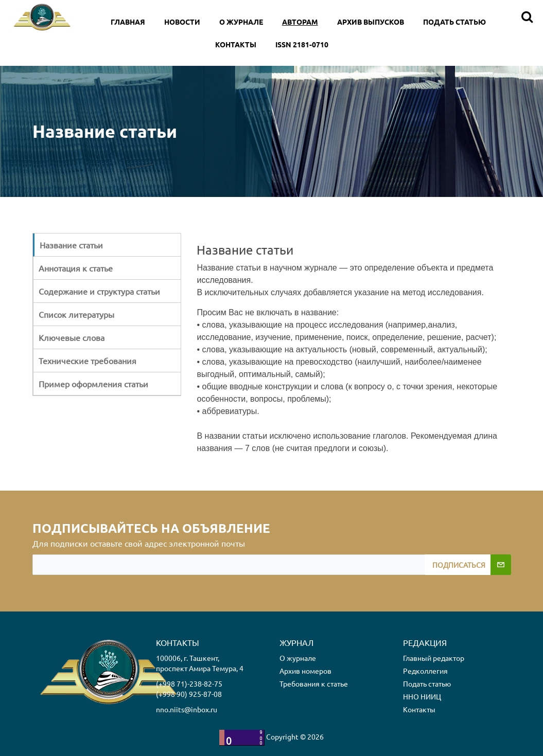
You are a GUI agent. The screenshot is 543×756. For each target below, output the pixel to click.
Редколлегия (425, 671)
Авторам (300, 22)
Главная (128, 22)
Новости (182, 22)
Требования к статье (314, 683)
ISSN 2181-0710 (302, 44)
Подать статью (454, 22)
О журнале (298, 658)
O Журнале (241, 22)
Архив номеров (305, 671)
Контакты (236, 44)
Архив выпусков (371, 22)
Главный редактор (434, 658)
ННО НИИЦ (422, 696)
